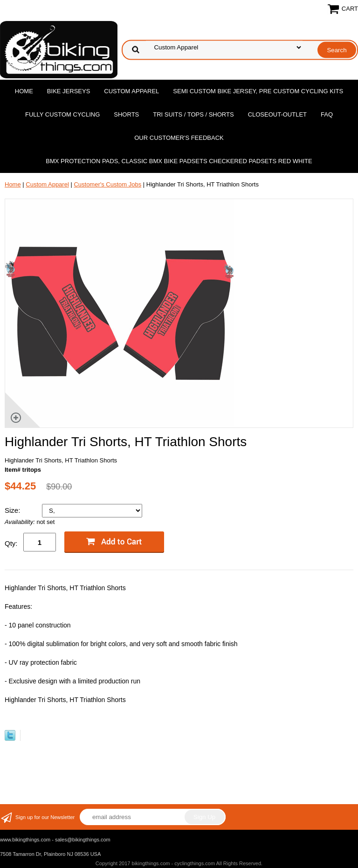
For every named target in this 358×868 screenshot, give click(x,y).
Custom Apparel (131, 91)
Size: (14, 510)
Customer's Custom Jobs (107, 184)
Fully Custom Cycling (62, 114)
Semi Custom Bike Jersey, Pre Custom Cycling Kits (258, 91)
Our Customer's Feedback (179, 138)
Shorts (126, 114)
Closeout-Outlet (277, 114)
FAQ (327, 114)
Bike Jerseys (69, 91)
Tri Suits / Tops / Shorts (193, 114)
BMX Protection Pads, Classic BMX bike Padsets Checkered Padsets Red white (179, 161)
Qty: (11, 543)
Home (24, 91)
